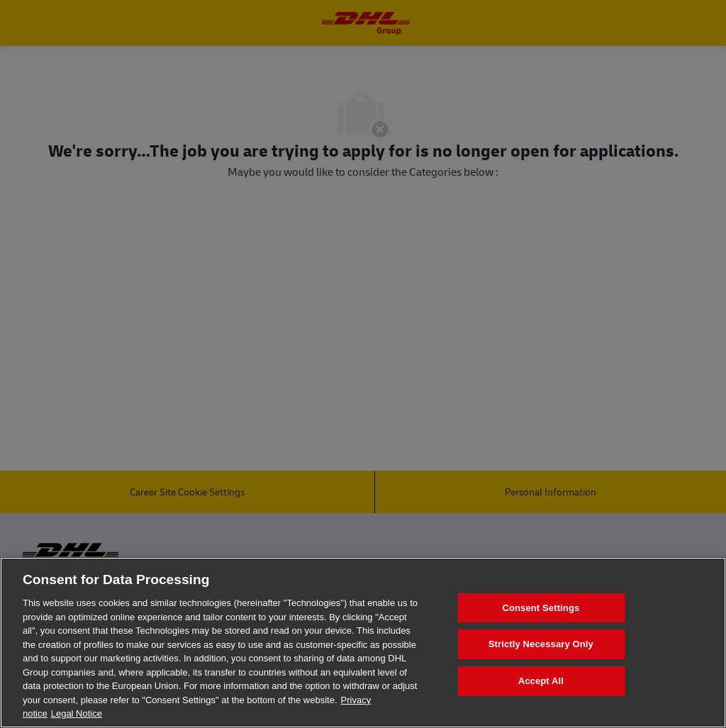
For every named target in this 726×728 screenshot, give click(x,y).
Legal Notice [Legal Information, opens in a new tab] (77, 713)
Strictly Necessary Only (541, 644)
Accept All (541, 681)
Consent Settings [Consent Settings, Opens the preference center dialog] (541, 608)
